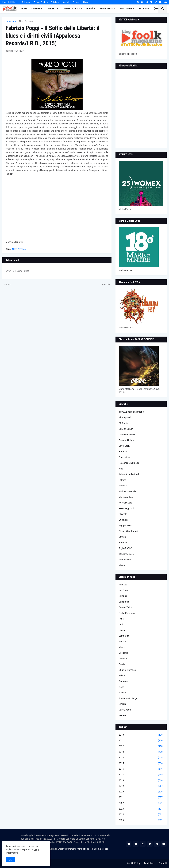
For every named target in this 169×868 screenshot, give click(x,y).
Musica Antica (126, 497)
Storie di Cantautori (128, 531)
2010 (141, 735)
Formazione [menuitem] (126, 9)
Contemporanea (127, 434)
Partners (76, 2)
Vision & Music (126, 560)
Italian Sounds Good (129, 474)
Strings (122, 537)
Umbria (122, 704)
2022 (141, 803)
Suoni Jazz (124, 542)
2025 (141, 820)
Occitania (123, 653)
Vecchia (106, 284)
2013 (141, 752)
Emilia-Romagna (127, 613)
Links (85, 2)
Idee (121, 469)
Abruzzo (123, 585)
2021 (141, 797)
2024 (141, 814)
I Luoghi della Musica (129, 463)
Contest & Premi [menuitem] (71, 9)
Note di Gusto (125, 503)
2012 (141, 746)
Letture (122, 480)
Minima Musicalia (127, 491)
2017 (141, 775)
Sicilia (121, 687)
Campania (124, 602)
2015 (141, 763)
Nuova (7, 284)
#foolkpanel (125, 417)
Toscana (123, 693)
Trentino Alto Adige (128, 698)
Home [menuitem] (24, 9)
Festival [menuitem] (36, 9)
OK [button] (10, 860)
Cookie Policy (134, 863)
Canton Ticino (126, 607)
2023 (141, 809)
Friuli (121, 619)
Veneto (122, 715)
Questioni (123, 520)
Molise (122, 647)
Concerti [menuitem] (52, 9)
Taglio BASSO (125, 548)
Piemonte (123, 659)
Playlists (123, 514)
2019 (141, 786)
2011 (141, 741)
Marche (122, 641)
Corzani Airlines (126, 440)
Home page (11, 21)
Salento (122, 676)
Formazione (125, 457)
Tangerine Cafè (126, 554)
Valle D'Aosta (125, 710)
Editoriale (123, 452)
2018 (141, 780)
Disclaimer (149, 863)
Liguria (122, 630)
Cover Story (124, 446)
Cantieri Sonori (126, 429)
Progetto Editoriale (10, 2)
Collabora (55, 2)
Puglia (122, 664)
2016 (141, 769)
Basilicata (124, 590)
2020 (141, 792)
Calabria (123, 596)
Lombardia (124, 636)
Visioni (122, 565)
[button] (155, 9)
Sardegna (123, 681)
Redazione (26, 2)
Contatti (66, 2)
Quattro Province (127, 670)
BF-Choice (124, 423)
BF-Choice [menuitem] (144, 9)
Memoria (123, 486)
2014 (141, 758)
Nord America (26, 21)
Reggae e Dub (125, 526)
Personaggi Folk (127, 508)
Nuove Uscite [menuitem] (107, 9)
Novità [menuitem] (90, 9)
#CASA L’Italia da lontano (131, 412)
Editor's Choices (41, 2)
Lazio (121, 624)
